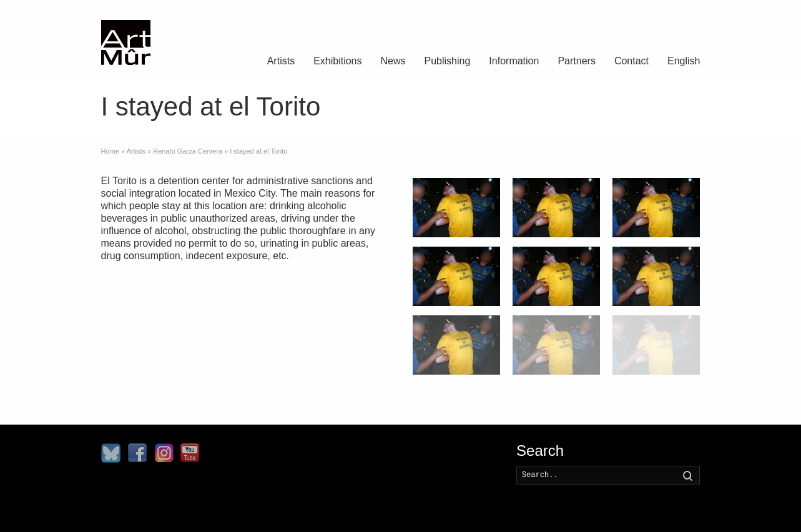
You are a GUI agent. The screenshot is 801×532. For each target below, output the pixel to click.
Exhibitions (337, 61)
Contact (631, 61)
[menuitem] (684, 62)
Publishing (448, 61)
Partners (576, 61)
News (393, 61)
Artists (281, 61)
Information (514, 61)
